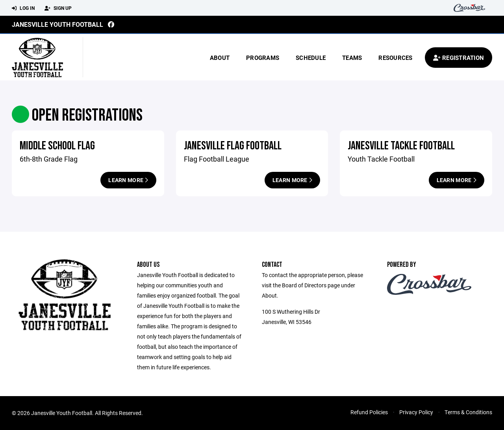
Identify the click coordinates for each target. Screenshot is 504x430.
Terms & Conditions (468, 412)
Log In (23, 8)
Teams (352, 58)
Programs (263, 58)
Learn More (128, 180)
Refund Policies (369, 412)
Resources (395, 58)
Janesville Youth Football (57, 24)
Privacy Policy (416, 412)
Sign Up (58, 8)
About (220, 58)
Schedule (311, 58)
